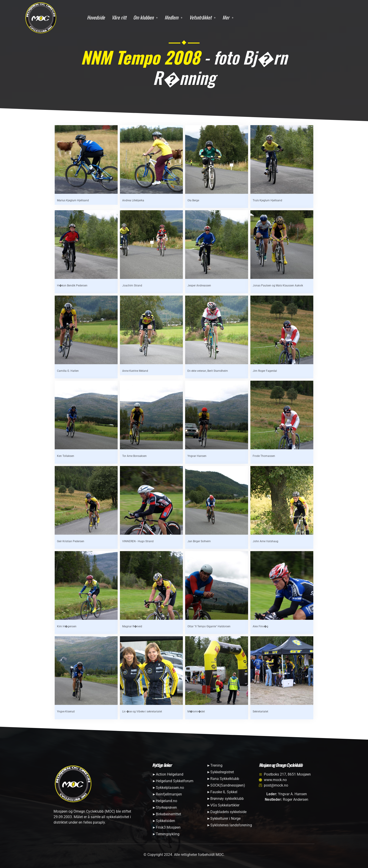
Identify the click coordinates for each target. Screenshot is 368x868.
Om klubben (145, 17)
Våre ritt (119, 17)
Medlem (173, 17)
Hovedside (96, 17)
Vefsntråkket (202, 17)
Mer (228, 17)
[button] (145, 18)
